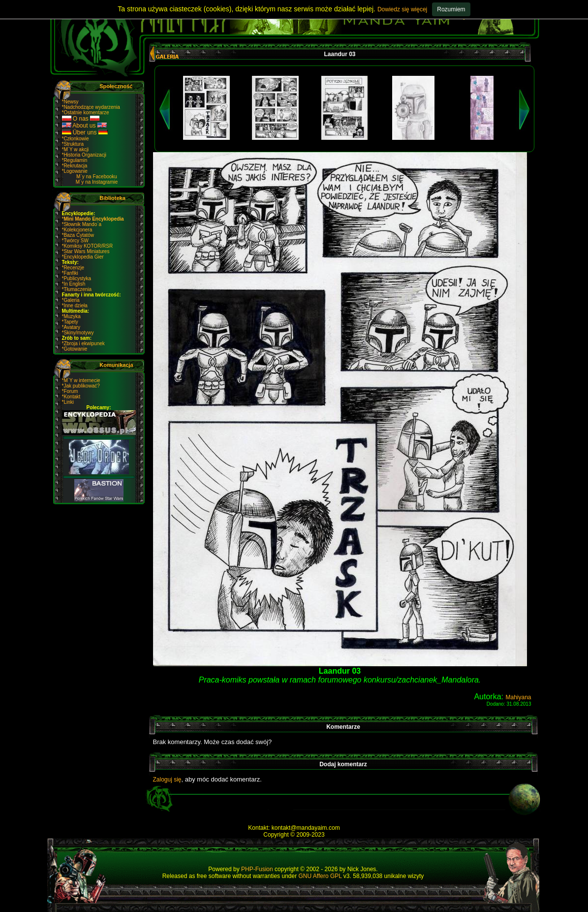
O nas (81, 119)
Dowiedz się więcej (402, 9)
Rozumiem (451, 9)
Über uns (85, 132)
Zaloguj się (167, 780)
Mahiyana (518, 697)
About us (84, 126)
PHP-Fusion (257, 869)
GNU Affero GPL (320, 876)
